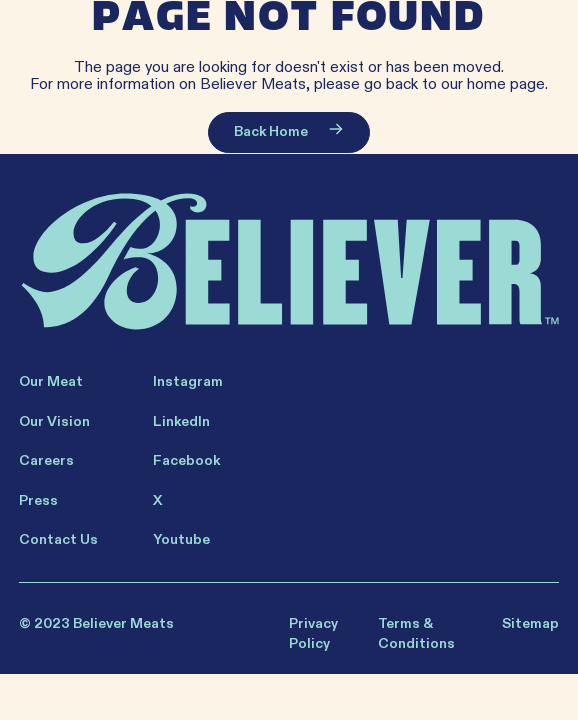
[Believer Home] (289, 262)
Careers (46, 460)
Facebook (186, 460)
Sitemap (530, 623)
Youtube (181, 539)
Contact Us (58, 539)
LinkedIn (181, 421)
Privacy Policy (313, 633)
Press (38, 500)
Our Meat (51, 381)
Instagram (188, 381)
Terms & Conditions (416, 633)
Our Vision (54, 421)
